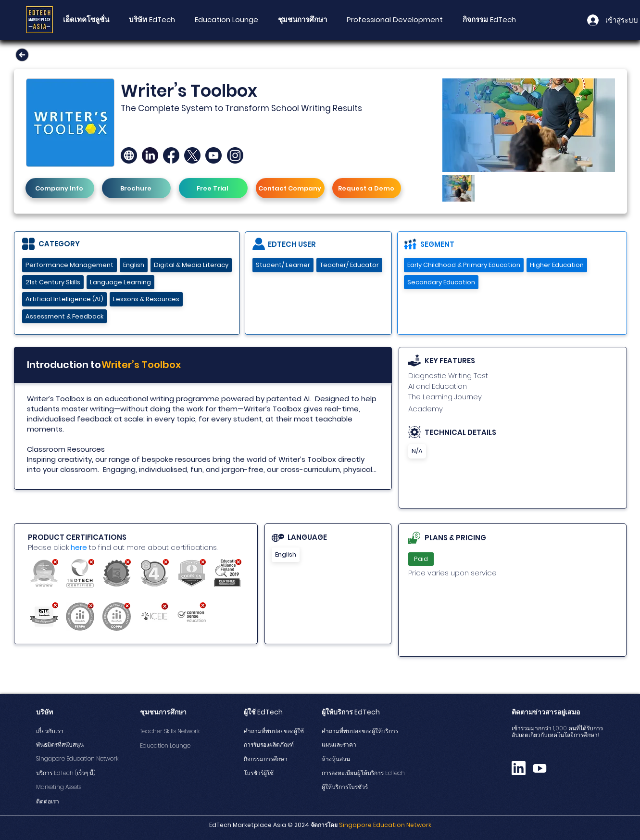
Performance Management (69, 265)
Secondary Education (441, 282)
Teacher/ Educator (349, 265)
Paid (421, 559)
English (133, 265)
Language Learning (120, 282)
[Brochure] (136, 188)
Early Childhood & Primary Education (464, 265)
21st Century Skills (53, 282)
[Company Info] (60, 188)
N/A (417, 451)
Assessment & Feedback (64, 316)
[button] (303, 20)
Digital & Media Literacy (191, 265)
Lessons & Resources (146, 299)
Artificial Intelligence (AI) (64, 299)
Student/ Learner (283, 265)
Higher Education (557, 265)
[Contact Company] (290, 188)
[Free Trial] (213, 188)
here (79, 547)
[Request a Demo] (367, 188)
